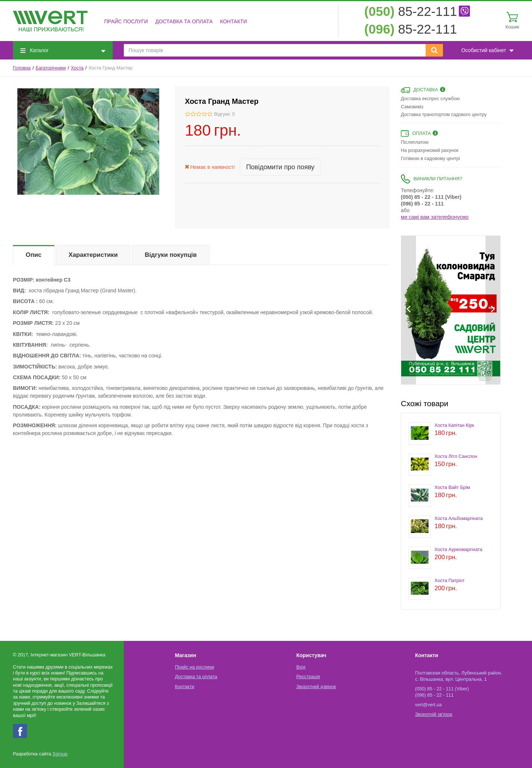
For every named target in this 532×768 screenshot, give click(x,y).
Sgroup (60, 754)
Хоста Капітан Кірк (454, 425)
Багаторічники (51, 68)
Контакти (233, 21)
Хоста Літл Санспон (456, 456)
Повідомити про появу (280, 167)
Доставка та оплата (184, 21)
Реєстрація (308, 677)
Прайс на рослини (194, 667)
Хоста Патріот (450, 581)
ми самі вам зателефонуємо (435, 217)
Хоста (77, 68)
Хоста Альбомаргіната (459, 519)
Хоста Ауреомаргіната (458, 550)
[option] (437, 306)
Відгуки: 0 (225, 114)
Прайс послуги (126, 21)
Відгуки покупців (171, 255)
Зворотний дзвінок (316, 687)
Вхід (301, 667)
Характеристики (93, 255)
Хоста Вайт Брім (452, 487)
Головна (22, 68)
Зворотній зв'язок (434, 714)
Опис (34, 255)
